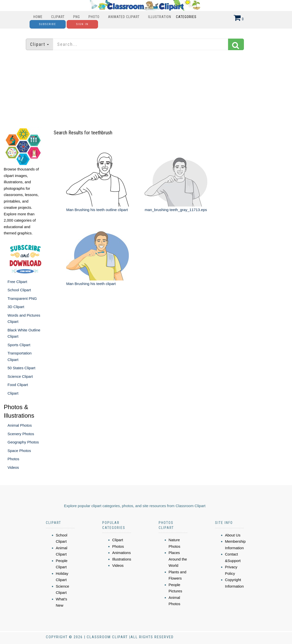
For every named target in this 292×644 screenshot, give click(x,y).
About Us (233, 535)
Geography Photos (23, 442)
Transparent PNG (22, 298)
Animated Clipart (124, 17)
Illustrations (122, 559)
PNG (77, 17)
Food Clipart (18, 385)
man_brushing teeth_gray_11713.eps (176, 210)
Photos (13, 459)
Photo (94, 17)
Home (38, 17)
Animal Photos (20, 425)
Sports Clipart (19, 345)
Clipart (58, 17)
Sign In (82, 24)
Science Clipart (20, 376)
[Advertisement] (146, 89)
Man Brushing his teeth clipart (91, 284)
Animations (122, 553)
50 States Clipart (21, 368)
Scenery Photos (21, 434)
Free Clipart (17, 282)
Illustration (160, 17)
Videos (13, 467)
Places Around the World (178, 559)
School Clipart (19, 290)
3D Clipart (16, 307)
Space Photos (19, 451)
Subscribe (48, 24)
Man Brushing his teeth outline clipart (97, 210)
